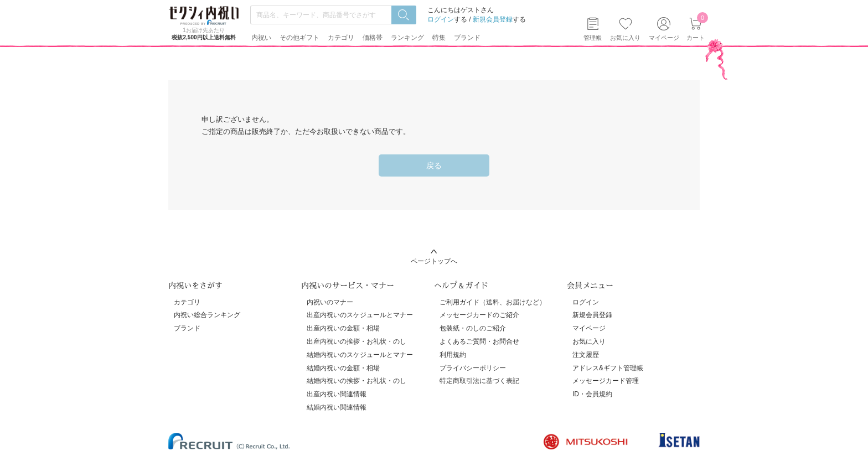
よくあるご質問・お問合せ (479, 341)
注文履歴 (586, 355)
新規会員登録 (493, 19)
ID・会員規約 (592, 394)
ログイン (441, 19)
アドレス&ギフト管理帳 (608, 368)
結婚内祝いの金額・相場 (343, 368)
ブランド (187, 328)
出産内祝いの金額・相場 (343, 328)
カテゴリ (187, 302)
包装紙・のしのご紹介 (473, 328)
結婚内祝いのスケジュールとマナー (360, 355)
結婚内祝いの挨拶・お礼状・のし (356, 381)
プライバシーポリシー (473, 368)
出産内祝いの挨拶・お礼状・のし (356, 341)
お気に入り (625, 38)
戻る (434, 165)
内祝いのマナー (330, 302)
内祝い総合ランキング (207, 315)
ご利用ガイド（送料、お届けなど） (493, 302)
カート (696, 29)
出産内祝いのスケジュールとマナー (360, 315)
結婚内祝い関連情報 (337, 407)
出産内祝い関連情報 (337, 394)
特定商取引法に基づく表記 (479, 381)
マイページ (589, 328)
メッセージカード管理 (606, 381)
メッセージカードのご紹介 (479, 315)
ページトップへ (434, 261)
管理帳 (593, 38)
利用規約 (453, 355)
